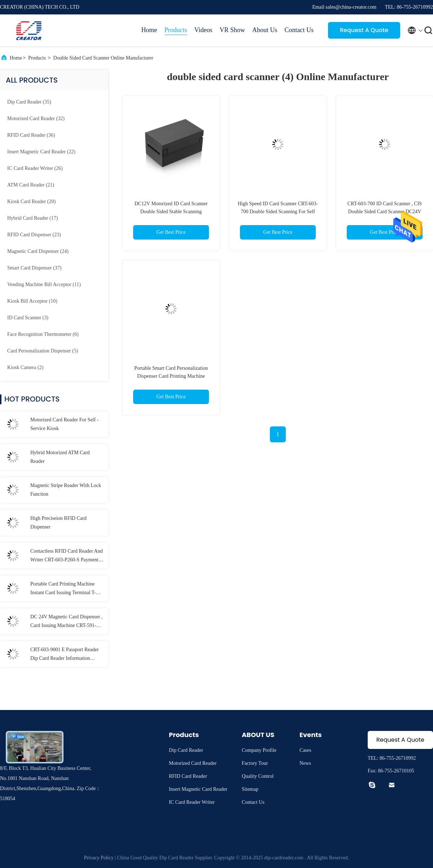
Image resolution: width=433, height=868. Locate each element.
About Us (265, 30)
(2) (25, 367)
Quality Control (258, 776)
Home (149, 30)
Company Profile (259, 750)
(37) (34, 268)
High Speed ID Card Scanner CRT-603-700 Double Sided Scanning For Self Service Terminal (278, 212)
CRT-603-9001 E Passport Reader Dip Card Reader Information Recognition (65, 655)
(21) (31, 185)
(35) (29, 102)
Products (176, 30)
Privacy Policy (99, 858)
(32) (36, 119)
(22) (41, 152)
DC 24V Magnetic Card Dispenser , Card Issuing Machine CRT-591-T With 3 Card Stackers (66, 622)
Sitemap (250, 789)
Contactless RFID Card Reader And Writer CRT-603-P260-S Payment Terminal (67, 556)
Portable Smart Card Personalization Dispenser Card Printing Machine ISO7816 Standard (171, 376)
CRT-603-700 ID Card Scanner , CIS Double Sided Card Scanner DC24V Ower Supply (385, 212)
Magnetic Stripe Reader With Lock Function (66, 490)
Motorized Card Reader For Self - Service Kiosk (64, 424)
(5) (43, 351)
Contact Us (299, 30)
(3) (28, 318)
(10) (32, 301)
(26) (35, 168)
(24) (38, 251)
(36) (31, 135)
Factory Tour (255, 763)
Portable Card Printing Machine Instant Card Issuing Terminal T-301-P (63, 589)
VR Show (232, 30)
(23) (34, 235)
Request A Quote (364, 30)
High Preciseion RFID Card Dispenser (58, 523)
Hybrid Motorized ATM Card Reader (60, 457)
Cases (305, 750)
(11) (44, 284)
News (305, 763)
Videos (204, 30)
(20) (31, 201)
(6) (43, 334)
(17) (32, 218)
